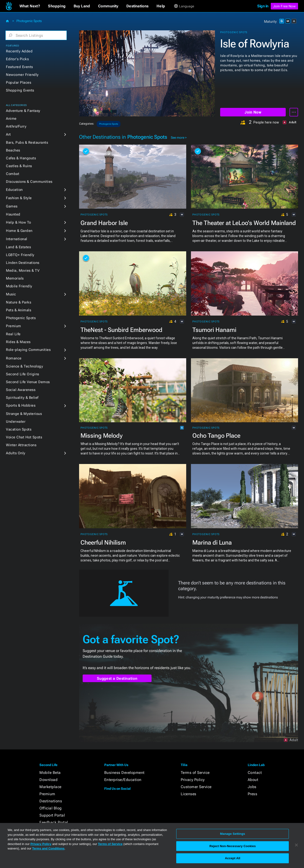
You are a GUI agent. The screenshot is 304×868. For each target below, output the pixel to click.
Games (12, 206)
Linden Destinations (23, 263)
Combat (13, 174)
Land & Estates (18, 247)
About (253, 780)
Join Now (253, 112)
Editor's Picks (17, 59)
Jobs (252, 787)
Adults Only (16, 453)
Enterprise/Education (123, 780)
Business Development (124, 773)
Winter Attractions (21, 445)
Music (11, 294)
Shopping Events (20, 90)
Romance (14, 358)
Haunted (13, 214)
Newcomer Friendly (22, 75)
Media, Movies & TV (23, 271)
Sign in (263, 6)
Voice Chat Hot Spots (24, 437)
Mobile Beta (50, 773)
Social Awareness (21, 390)
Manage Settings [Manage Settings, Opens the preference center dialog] (233, 834)
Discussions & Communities (29, 182)
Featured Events (19, 67)
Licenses (189, 794)
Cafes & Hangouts (21, 158)
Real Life (13, 334)
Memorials (15, 278)
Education (14, 190)
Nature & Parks (19, 302)
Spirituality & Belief (22, 398)
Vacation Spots (19, 429)
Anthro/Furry (16, 126)
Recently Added (19, 51)
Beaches (13, 150)
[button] (30, 6)
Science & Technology (24, 366)
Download (48, 780)
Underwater (16, 422)
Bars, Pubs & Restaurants (27, 142)
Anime (11, 119)
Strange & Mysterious (24, 414)
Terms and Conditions (48, 848)
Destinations (51, 801)
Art (8, 134)
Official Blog (51, 808)
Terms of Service (195, 773)
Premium (14, 326)
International (17, 239)
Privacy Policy (193, 780)
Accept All (233, 858)
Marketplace (50, 787)
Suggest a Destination (117, 678)
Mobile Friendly (19, 286)
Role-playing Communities (28, 350)
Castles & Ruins (19, 166)
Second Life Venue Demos (28, 382)
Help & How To (19, 222)
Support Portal (52, 815)
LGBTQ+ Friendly (20, 255)
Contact (255, 773)
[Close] (296, 845)
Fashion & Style (19, 198)
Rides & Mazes (18, 342)
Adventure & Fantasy (23, 111)
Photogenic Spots (29, 21)
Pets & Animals (19, 310)
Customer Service (196, 787)
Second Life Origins (23, 374)
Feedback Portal (54, 822)
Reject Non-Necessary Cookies (233, 846)
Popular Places (19, 83)
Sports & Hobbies (21, 405)
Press (253, 794)
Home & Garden (19, 231)
